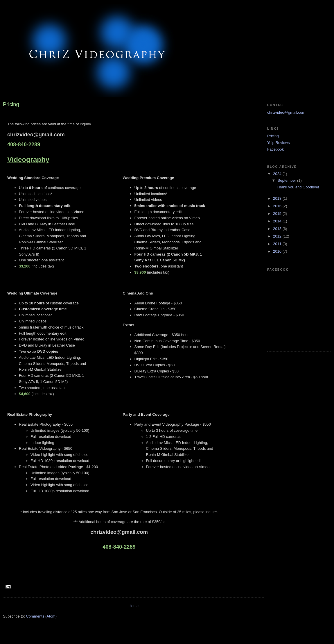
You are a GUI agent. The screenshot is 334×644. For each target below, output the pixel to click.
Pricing (273, 136)
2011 (278, 244)
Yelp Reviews (279, 143)
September (287, 180)
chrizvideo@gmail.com (286, 112)
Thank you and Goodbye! (298, 187)
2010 (278, 251)
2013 (278, 229)
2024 (278, 174)
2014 (278, 221)
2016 (278, 206)
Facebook (275, 149)
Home (134, 606)
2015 (278, 214)
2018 (278, 198)
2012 (278, 236)
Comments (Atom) (41, 616)
